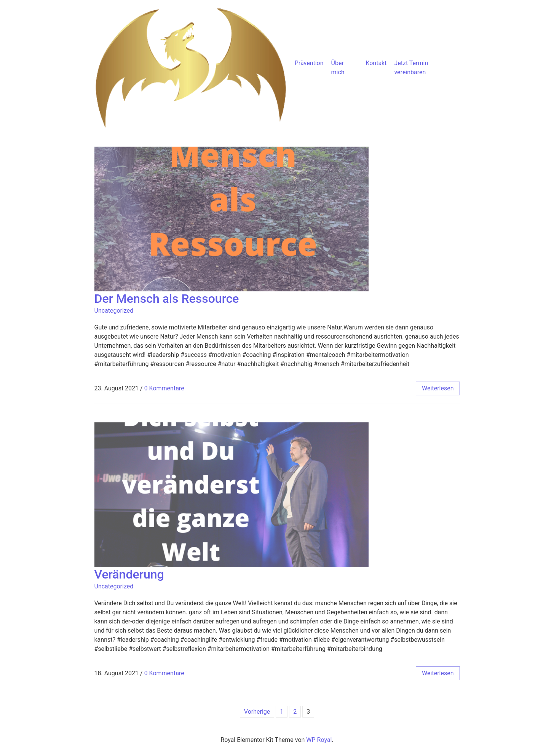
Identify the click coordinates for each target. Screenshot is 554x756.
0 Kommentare (164, 388)
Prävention (309, 63)
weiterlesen (438, 388)
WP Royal (319, 740)
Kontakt (376, 63)
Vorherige (257, 712)
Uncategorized (114, 311)
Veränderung (129, 574)
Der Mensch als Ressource (167, 299)
